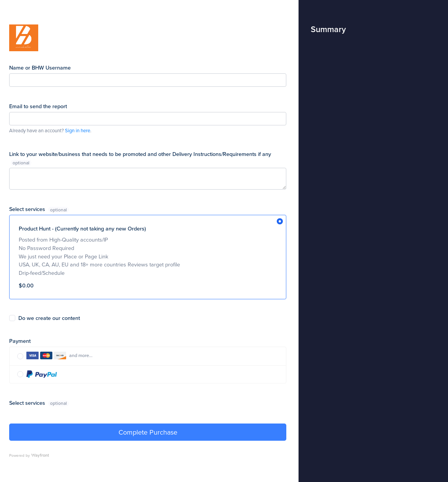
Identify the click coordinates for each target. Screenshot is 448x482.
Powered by (29, 455)
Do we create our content (49, 318)
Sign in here (78, 130)
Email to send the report (38, 106)
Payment (20, 341)
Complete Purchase (148, 432)
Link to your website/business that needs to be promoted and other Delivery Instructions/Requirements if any (140, 154)
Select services (28, 209)
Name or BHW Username (40, 67)
